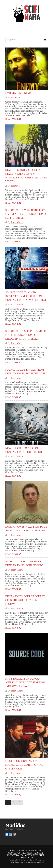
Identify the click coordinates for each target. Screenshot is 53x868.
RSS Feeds (27, 853)
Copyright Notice (35, 855)
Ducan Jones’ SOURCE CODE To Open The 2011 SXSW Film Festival (25, 600)
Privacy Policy (15, 855)
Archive (39, 853)
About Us (22, 851)
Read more (12, 119)
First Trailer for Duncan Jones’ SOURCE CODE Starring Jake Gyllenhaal (25, 683)
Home (12, 851)
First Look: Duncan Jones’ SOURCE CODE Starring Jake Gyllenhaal (24, 765)
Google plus (15, 835)
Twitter (7, 835)
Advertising (36, 851)
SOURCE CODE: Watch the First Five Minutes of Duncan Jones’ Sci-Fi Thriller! (26, 214)
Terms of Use (26, 857)
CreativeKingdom (17, 863)
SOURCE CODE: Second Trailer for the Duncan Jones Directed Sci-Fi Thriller (26, 335)
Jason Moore (17, 222)
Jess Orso (15, 97)
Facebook (11, 835)
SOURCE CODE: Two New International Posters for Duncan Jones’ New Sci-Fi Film (26, 296)
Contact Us (14, 853)
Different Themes (36, 863)
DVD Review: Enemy (19, 93)
